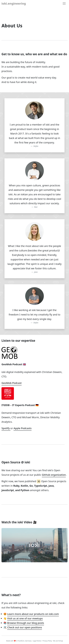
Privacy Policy (47, 641)
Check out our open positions (25, 627)
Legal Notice (37, 641)
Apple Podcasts (23, 428)
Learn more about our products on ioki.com (33, 614)
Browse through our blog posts (26, 623)
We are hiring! (58, 641)
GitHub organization (54, 475)
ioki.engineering (14, 3)
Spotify (6, 428)
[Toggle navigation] (64, 3)
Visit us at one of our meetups (25, 618)
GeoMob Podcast (12, 383)
